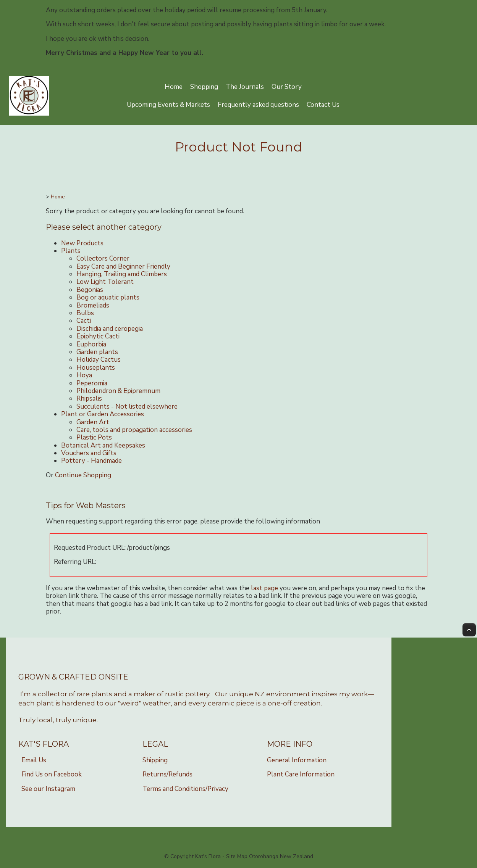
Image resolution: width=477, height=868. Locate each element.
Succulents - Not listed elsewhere (127, 407)
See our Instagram (48, 789)
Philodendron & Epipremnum (118, 391)
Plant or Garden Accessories (103, 414)
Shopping (204, 87)
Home (174, 87)
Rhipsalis (89, 399)
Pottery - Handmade (91, 461)
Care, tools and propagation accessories (134, 430)
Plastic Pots (94, 437)
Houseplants (96, 368)
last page (264, 588)
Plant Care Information (301, 774)
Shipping (155, 760)
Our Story (287, 87)
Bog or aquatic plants (108, 297)
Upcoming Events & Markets (168, 105)
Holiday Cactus (99, 360)
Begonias (90, 290)
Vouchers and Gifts (89, 453)
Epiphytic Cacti (98, 336)
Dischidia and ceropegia (110, 329)
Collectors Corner (103, 258)
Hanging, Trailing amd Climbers (122, 274)
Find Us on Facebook (52, 774)
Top (469, 630)
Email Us (34, 760)
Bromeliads (93, 305)
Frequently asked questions (258, 105)
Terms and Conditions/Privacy (185, 789)
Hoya (84, 375)
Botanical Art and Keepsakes (103, 445)
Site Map (237, 856)
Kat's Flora (208, 856)
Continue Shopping (83, 475)
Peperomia (92, 383)
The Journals (245, 87)
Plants (71, 251)
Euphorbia (91, 344)
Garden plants (97, 352)
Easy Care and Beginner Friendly (123, 267)
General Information (297, 760)
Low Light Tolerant (105, 282)
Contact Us (323, 105)
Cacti (84, 321)
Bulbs (85, 313)
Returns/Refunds (167, 774)
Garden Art (93, 422)
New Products (82, 243)
